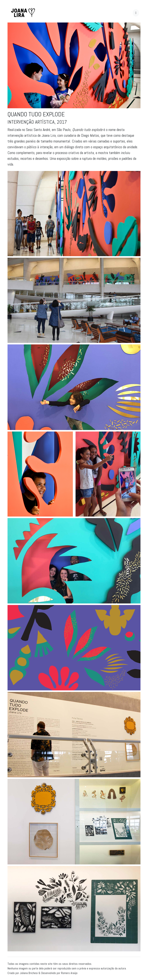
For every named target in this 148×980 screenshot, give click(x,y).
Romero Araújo (69, 973)
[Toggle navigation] (136, 13)
